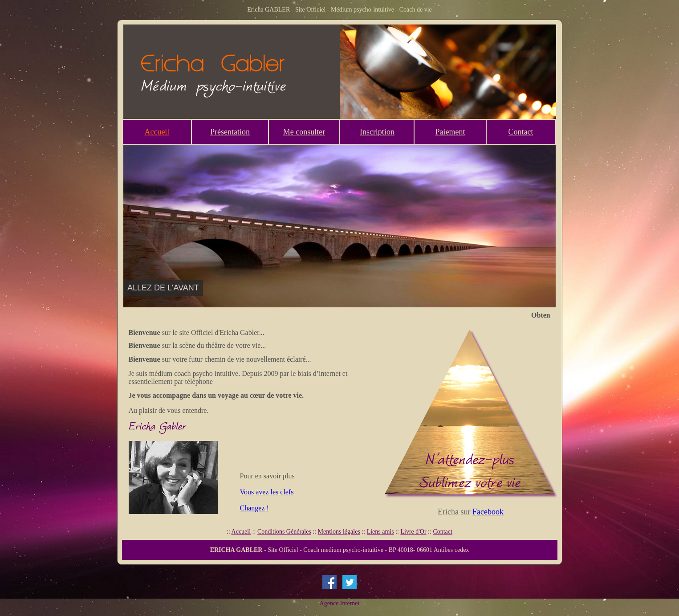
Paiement (450, 132)
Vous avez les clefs (267, 492)
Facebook (488, 512)
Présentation (230, 132)
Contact (521, 132)
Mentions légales (339, 532)
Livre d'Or (413, 532)
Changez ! (254, 508)
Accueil (157, 132)
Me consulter (304, 132)
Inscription (377, 132)
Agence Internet (340, 603)
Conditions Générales (284, 532)
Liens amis (380, 532)
